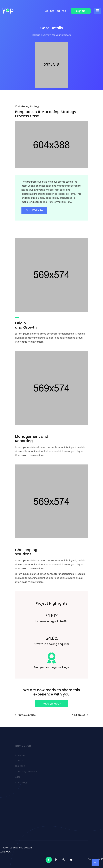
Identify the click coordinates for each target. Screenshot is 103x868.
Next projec (80, 715)
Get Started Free (55, 11)
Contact (20, 761)
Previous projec (25, 715)
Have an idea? (52, 704)
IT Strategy (21, 782)
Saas (18, 777)
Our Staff (20, 766)
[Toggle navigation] (97, 11)
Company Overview (26, 771)
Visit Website (34, 210)
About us (20, 755)
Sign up (81, 11)
